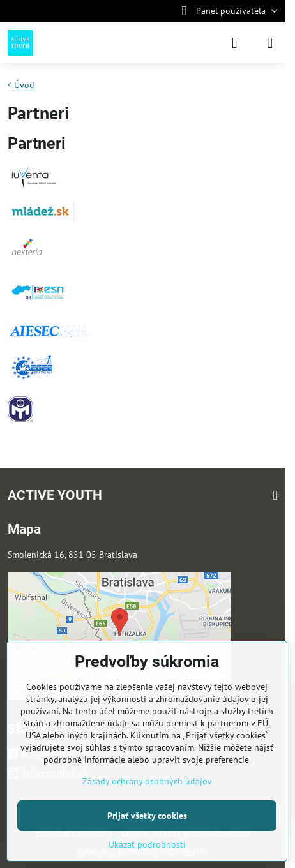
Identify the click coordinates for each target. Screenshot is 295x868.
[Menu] (270, 43)
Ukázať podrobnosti (147, 844)
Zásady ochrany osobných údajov (147, 781)
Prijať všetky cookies (147, 816)
